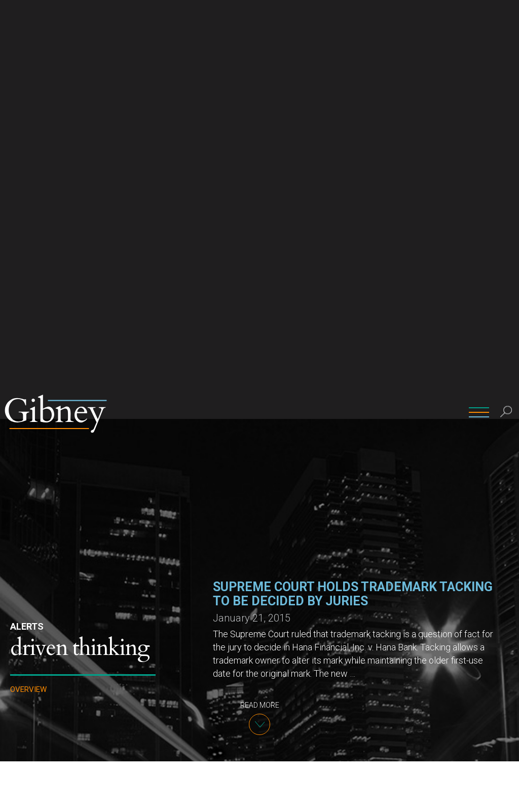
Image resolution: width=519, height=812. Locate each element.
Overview (28, 271)
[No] (506, 796)
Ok (483, 796)
